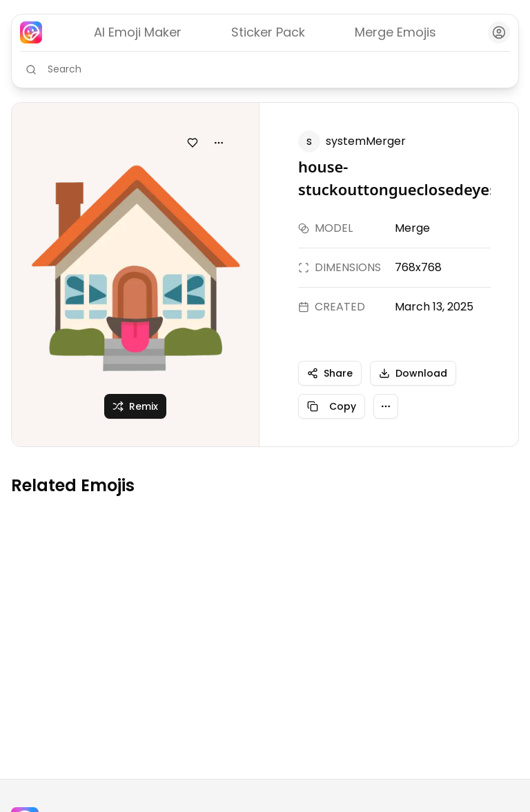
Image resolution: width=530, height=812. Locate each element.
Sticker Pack (268, 32)
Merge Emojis (395, 32)
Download (413, 373)
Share (330, 373)
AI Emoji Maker (138, 32)
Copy (332, 406)
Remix (135, 406)
